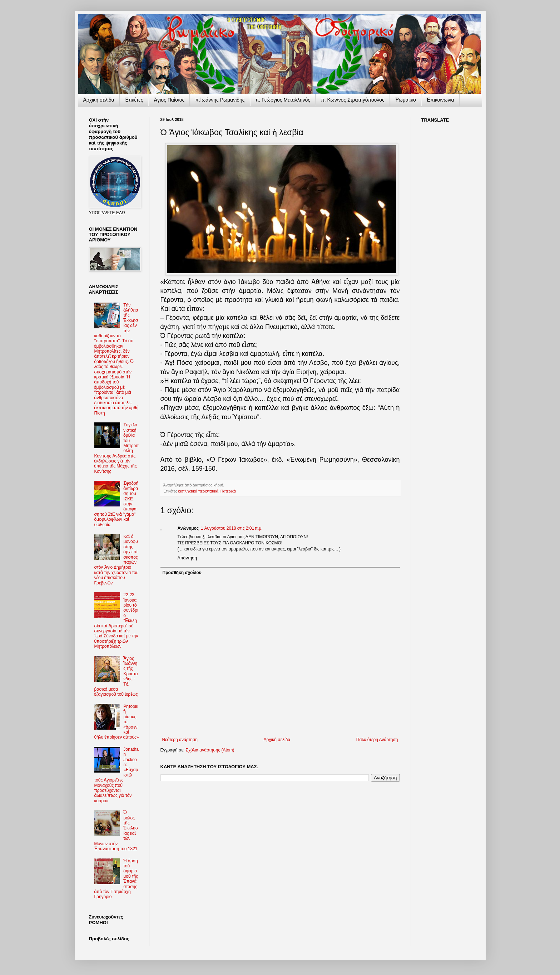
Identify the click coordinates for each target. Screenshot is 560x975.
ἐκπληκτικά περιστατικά (198, 491)
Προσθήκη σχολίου (182, 573)
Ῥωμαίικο (406, 100)
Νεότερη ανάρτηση (180, 740)
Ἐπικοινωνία (440, 100)
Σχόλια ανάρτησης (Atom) (210, 750)
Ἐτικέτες (134, 100)
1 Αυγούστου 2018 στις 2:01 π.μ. (232, 528)
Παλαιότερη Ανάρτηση (377, 740)
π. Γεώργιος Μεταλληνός (283, 100)
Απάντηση (187, 558)
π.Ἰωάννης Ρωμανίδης (220, 100)
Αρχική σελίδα (277, 740)
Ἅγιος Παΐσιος (169, 100)
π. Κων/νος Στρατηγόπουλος (353, 100)
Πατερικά (228, 491)
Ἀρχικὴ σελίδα (99, 100)
